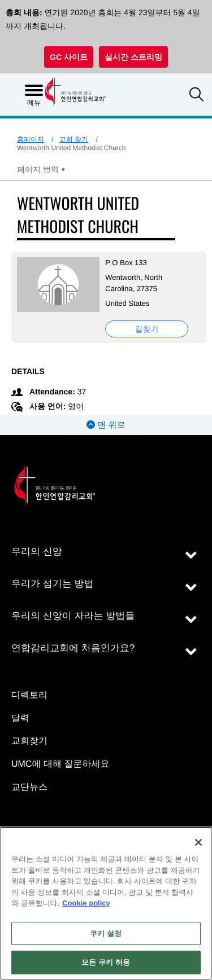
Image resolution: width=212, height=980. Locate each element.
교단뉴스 (29, 787)
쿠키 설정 (106, 933)
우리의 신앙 (37, 551)
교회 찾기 (74, 139)
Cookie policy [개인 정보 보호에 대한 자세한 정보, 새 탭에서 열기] (86, 903)
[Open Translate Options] (41, 169)
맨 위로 (106, 425)
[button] (196, 96)
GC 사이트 (69, 57)
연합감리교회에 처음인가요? (73, 648)
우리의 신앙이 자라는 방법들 (73, 616)
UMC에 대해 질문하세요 (60, 764)
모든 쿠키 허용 (106, 962)
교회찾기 (29, 741)
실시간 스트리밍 (133, 57)
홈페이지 (31, 139)
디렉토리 (29, 695)
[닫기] (198, 842)
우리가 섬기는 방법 (52, 584)
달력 (20, 718)
